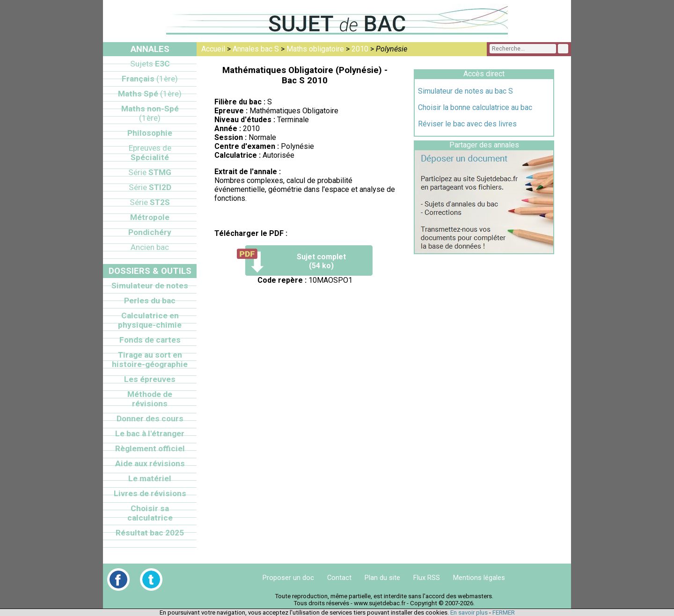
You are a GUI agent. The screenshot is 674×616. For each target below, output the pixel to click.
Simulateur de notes (150, 286)
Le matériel (150, 478)
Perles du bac (150, 301)
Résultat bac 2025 (150, 533)
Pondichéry (150, 232)
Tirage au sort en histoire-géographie (150, 359)
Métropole (150, 217)
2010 (360, 49)
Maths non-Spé (150, 113)
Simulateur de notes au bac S (465, 91)
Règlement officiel (150, 448)
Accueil (213, 49)
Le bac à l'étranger (150, 433)
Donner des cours (150, 418)
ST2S (150, 202)
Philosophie (150, 133)
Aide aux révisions (150, 463)
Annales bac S (256, 49)
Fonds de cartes (150, 340)
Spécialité (150, 153)
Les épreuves (150, 379)
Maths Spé (150, 94)
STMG (150, 172)
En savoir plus (469, 612)
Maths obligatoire (315, 49)
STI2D (150, 187)
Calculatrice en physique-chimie (150, 320)
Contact (339, 578)
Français (150, 79)
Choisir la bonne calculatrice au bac (475, 107)
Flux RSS (427, 578)
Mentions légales (479, 578)
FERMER (504, 612)
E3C (150, 64)
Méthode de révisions (150, 399)
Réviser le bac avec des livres (467, 124)
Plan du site (382, 578)
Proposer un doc (288, 578)
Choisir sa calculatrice (150, 513)
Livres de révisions (150, 493)
